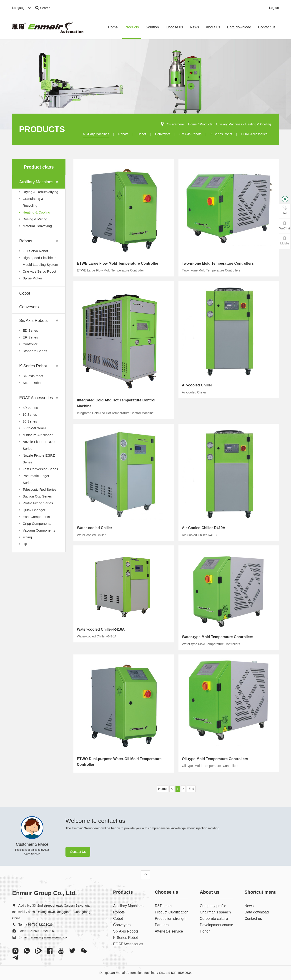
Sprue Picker (32, 278)
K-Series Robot (221, 134)
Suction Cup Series (37, 496)
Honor (205, 931)
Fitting (27, 537)
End (191, 789)
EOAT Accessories (254, 134)
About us (213, 27)
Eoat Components (36, 517)
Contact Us (78, 852)
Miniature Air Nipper (38, 435)
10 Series (30, 414)
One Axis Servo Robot (39, 271)
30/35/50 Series (34, 428)
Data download (239, 27)
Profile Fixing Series (38, 503)
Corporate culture (214, 919)
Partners (162, 925)
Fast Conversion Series (40, 469)
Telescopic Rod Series (39, 489)
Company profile (213, 906)
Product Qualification (172, 912)
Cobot (142, 134)
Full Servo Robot (35, 251)
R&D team (163, 906)
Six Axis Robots (190, 134)
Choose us (174, 27)
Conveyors (163, 134)
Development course (217, 925)
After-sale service (169, 931)
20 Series (30, 421)
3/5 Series (30, 408)
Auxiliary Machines (229, 124)
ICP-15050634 (181, 973)
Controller (30, 344)
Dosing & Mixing (35, 219)
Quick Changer (34, 510)
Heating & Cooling (258, 124)
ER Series (30, 337)
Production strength (171, 919)
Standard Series (35, 351)
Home (113, 27)
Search (43, 8)
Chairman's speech (215, 912)
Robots (123, 134)
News (194, 27)
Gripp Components (37, 524)
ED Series (30, 330)
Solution (152, 27)
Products (132, 27)
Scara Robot (32, 383)
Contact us (267, 27)
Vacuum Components (39, 530)
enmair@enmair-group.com (50, 937)
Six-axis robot (33, 376)
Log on (274, 8)
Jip (25, 544)
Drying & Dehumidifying (40, 192)
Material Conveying (37, 226)
